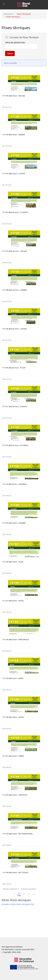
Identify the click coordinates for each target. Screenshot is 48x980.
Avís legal (6, 947)
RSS (33, 949)
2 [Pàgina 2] (24, 894)
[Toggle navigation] (4, 4)
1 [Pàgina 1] (19, 894)
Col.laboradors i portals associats (16, 949)
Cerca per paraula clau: (15, 42)
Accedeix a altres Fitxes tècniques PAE (18, 904)
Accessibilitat (16, 947)
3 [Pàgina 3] (29, 894)
